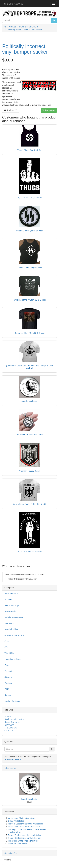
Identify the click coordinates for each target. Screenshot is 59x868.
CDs (6, 647)
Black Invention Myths (14, 719)
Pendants (9, 671)
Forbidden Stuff (11, 593)
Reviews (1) (11, 110)
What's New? (10, 768)
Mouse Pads (10, 611)
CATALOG (9, 731)
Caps (7, 641)
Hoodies (8, 599)
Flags (7, 665)
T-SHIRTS (9, 653)
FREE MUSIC (11, 728)
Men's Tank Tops (12, 605)
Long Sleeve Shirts (13, 659)
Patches (8, 683)
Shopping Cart (11, 853)
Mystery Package (12, 701)
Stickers (8, 677)
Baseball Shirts (11, 629)
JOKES (8, 716)
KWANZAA (9, 725)
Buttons (8, 695)
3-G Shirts (9, 623)
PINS (7, 689)
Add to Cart (49, 110)
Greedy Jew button (30, 799)
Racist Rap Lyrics (12, 722)
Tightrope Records (13, 4)
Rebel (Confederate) (14, 617)
